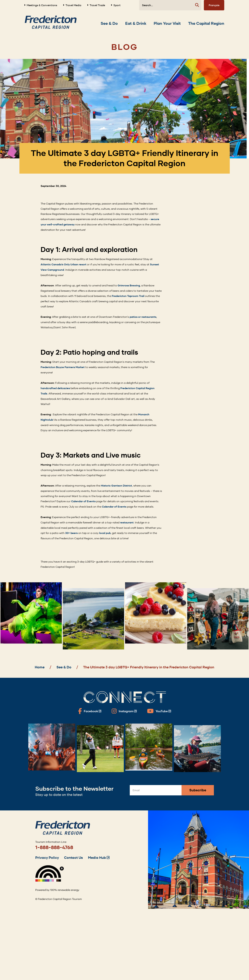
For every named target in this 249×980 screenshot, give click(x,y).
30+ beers (71, 533)
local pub (105, 533)
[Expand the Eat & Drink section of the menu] (136, 23)
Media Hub (99, 858)
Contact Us (73, 858)
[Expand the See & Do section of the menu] (109, 23)
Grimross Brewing (129, 285)
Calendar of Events (83, 501)
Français (214, 5)
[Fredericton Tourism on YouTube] (159, 711)
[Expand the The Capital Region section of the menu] (206, 23)
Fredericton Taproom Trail (128, 296)
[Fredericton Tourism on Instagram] (124, 711)
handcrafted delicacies (55, 388)
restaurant (127, 523)
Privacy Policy (47, 858)
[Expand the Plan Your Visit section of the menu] (167, 23)
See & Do (64, 667)
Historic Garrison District (116, 486)
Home (40, 667)
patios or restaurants (143, 317)
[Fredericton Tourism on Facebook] (90, 711)
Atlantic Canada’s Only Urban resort (64, 264)
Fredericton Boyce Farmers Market (63, 367)
